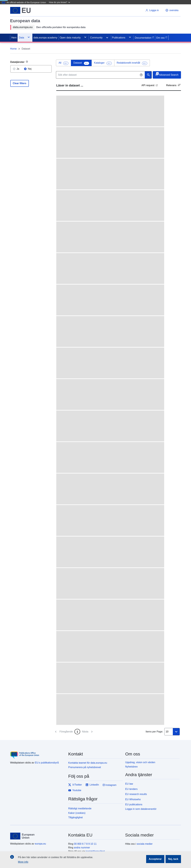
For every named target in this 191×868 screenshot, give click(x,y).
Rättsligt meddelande (80, 808)
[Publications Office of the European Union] (37, 753)
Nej (30, 69)
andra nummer (82, 848)
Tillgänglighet (76, 817)
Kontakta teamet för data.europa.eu (88, 763)
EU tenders (131, 789)
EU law (129, 784)
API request (150, 85)
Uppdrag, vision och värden (140, 762)
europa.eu (40, 844)
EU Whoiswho (133, 799)
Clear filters (20, 83)
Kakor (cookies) (77, 813)
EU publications (134, 804)
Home (13, 49)
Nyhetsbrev (131, 767)
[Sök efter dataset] (101, 75)
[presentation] (64, 63)
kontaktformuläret (95, 851)
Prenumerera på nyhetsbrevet (85, 767)
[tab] (64, 63)
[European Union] (37, 836)
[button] (60, 2)
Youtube (75, 790)
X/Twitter (75, 785)
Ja (18, 69)
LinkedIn (92, 785)
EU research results (136, 794)
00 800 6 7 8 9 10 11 (85, 844)
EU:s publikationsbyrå (47, 763)
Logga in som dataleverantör (141, 809)
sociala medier (145, 844)
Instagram (110, 785)
